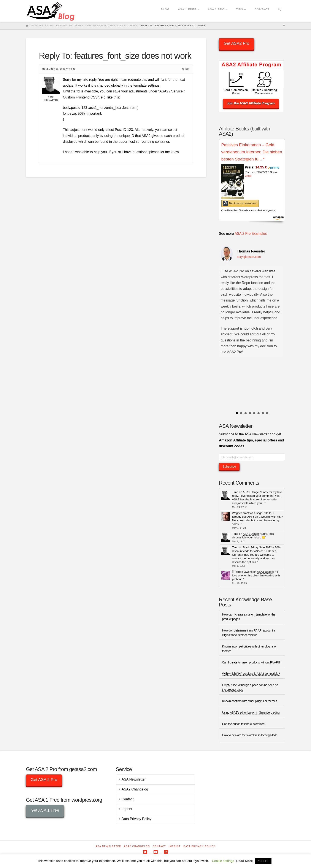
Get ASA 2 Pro (44, 780)
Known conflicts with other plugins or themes (250, 701)
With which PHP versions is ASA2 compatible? (251, 674)
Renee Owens (244, 572)
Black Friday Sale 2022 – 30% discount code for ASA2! (256, 549)
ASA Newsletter (134, 779)
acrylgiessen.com (249, 257)
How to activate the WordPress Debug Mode (250, 735)
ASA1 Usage (251, 492)
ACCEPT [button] (263, 861)
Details (248, 176)
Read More (245, 861)
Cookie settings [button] (223, 861)
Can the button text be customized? (244, 724)
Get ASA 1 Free (45, 810)
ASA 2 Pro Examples (251, 234)
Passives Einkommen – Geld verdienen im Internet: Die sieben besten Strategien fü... (252, 152)
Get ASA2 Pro (236, 43)
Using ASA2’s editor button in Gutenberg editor (251, 712)
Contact (128, 799)
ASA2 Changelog (135, 789)
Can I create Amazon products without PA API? (251, 662)
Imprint (127, 809)
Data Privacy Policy (136, 819)
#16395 (186, 69)
